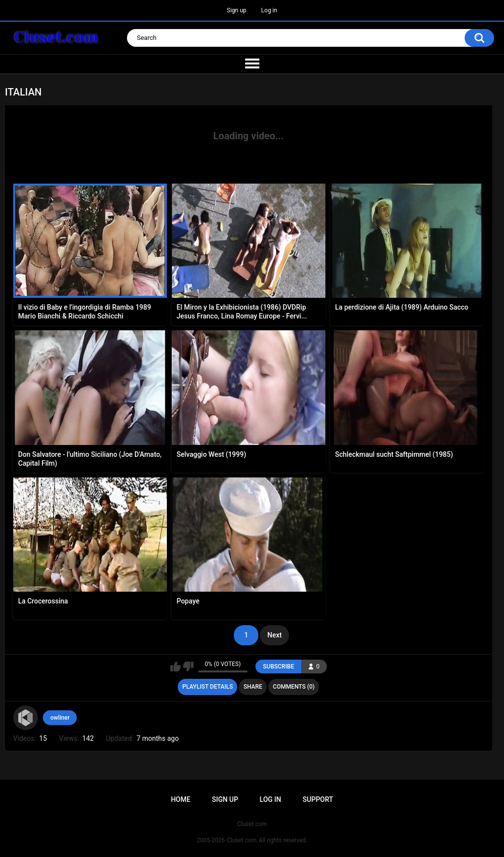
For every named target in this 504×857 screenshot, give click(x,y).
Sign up (237, 10)
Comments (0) (294, 687)
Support (318, 799)
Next (274, 635)
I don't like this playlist (188, 667)
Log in (269, 10)
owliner (60, 718)
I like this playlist (175, 667)
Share (253, 687)
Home (181, 799)
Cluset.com (242, 840)
